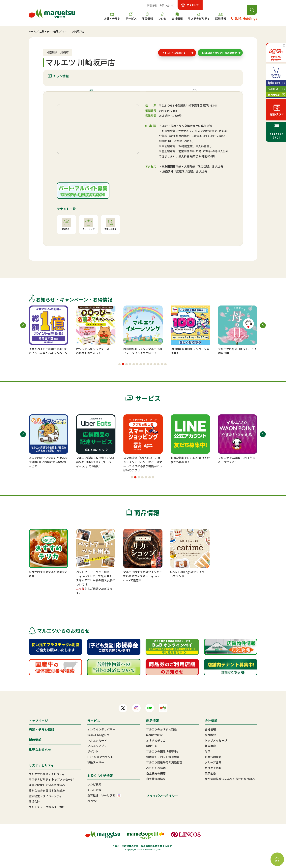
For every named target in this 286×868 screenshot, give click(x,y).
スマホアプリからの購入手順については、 (96, 594)
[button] (120, 376)
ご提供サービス (197, 97)
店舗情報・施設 (94, 97)
